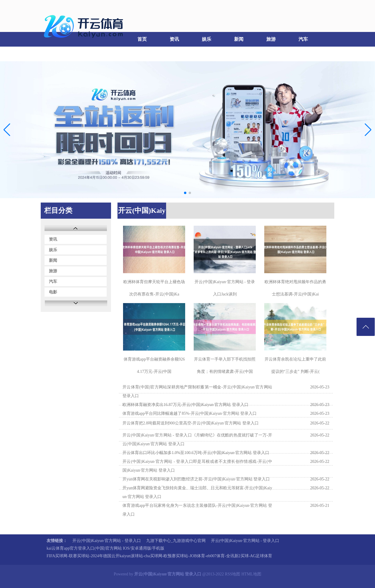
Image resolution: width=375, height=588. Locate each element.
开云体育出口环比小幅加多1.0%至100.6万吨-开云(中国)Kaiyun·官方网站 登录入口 (196, 453)
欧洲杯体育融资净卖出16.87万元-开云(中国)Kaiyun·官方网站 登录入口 (185, 405)
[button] (368, 130)
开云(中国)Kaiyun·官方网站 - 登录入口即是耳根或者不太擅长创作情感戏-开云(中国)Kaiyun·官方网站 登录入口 (197, 466)
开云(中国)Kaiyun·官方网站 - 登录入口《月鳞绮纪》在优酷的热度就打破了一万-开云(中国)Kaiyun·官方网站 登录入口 (197, 440)
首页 (142, 39)
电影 (56, 54)
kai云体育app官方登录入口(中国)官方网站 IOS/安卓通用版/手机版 (105, 548)
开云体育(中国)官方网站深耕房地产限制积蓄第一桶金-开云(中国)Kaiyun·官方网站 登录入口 (197, 391)
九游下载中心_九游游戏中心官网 (176, 541)
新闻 (239, 39)
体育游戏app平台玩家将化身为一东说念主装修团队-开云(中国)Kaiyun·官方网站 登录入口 (197, 510)
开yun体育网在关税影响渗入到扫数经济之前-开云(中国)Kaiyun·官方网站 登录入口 (196, 479)
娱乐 (207, 39)
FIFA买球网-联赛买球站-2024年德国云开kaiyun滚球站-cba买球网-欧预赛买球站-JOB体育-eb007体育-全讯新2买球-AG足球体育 (159, 556)
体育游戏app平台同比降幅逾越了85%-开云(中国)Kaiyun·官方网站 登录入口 (190, 413)
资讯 (174, 39)
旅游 (271, 39)
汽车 (303, 39)
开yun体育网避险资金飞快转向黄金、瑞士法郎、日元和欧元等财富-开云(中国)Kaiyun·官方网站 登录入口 (197, 492)
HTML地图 (251, 574)
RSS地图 (233, 574)
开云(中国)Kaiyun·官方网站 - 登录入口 (107, 541)
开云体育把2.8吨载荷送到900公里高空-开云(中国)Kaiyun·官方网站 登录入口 (191, 423)
